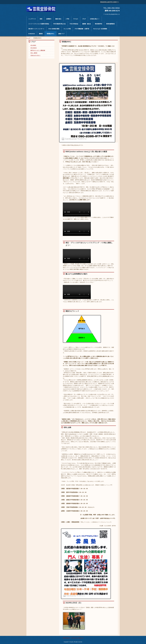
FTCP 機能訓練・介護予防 (82, 29)
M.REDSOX (32, 34)
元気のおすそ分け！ (36, 55)
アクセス (76, 19)
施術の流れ (58, 19)
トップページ (32, 19)
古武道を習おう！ (95, 19)
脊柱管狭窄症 (99, 24)
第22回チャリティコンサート (36, 29)
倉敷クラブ (61, 34)
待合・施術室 (34, 53)
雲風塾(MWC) (50, 34)
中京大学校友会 (74, 24)
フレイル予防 (67, 29)
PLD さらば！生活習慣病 (100, 29)
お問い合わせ (66, 638)
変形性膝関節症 (111, 24)
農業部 (41, 34)
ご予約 (67, 19)
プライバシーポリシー (77, 638)
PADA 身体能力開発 (54, 29)
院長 (41, 19)
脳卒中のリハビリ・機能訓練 (38, 50)
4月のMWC (33, 45)
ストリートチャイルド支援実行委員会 (39, 24)
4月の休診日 (34, 48)
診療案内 (49, 19)
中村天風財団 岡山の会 (59, 24)
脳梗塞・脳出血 (87, 24)
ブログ (84, 19)
